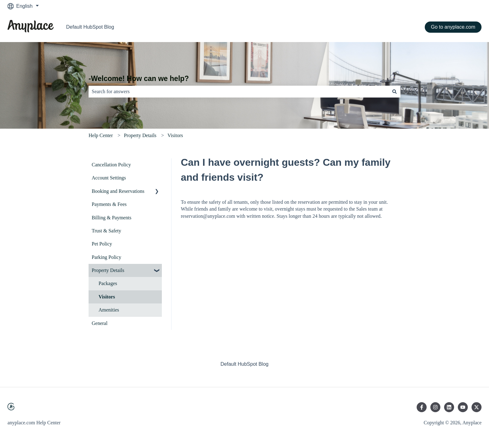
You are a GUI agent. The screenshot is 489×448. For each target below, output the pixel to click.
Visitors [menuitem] (107, 297)
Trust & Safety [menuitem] (107, 231)
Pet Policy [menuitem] (102, 244)
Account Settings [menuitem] (109, 178)
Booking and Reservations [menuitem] (118, 191)
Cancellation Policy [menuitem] (111, 165)
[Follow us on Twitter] (477, 407)
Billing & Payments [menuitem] (111, 218)
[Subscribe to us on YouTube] (463, 407)
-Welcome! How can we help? (139, 79)
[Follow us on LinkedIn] (449, 407)
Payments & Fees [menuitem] (109, 204)
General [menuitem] (100, 323)
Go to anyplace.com (453, 27)
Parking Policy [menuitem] (107, 257)
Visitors (175, 135)
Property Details (140, 135)
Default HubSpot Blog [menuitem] (244, 364)
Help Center (101, 135)
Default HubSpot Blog (90, 27)
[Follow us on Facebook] (422, 407)
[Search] (395, 92)
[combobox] (239, 92)
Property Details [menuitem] (108, 270)
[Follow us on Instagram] (435, 407)
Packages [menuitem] (108, 283)
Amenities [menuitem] (109, 310)
